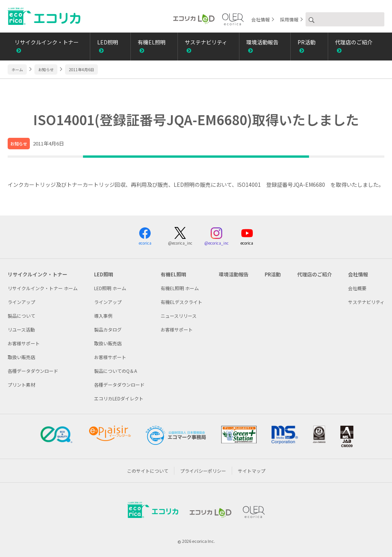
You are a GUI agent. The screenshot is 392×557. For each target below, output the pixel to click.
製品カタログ (108, 329)
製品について (21, 316)
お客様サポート (24, 343)
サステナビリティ (206, 42)
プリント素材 (21, 385)
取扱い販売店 (21, 357)
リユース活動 (21, 329)
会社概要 (357, 288)
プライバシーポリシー (203, 471)
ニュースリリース (179, 316)
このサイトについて (148, 471)
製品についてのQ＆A (115, 371)
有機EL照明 (152, 42)
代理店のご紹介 (354, 42)
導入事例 (103, 316)
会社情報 (260, 19)
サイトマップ (252, 471)
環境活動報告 (262, 42)
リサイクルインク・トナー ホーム (43, 288)
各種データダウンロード (33, 371)
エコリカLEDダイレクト (119, 398)
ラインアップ (21, 302)
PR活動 (307, 42)
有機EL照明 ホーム (180, 288)
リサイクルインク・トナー (47, 42)
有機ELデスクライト (181, 302)
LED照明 (108, 42)
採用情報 (289, 19)
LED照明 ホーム (110, 288)
